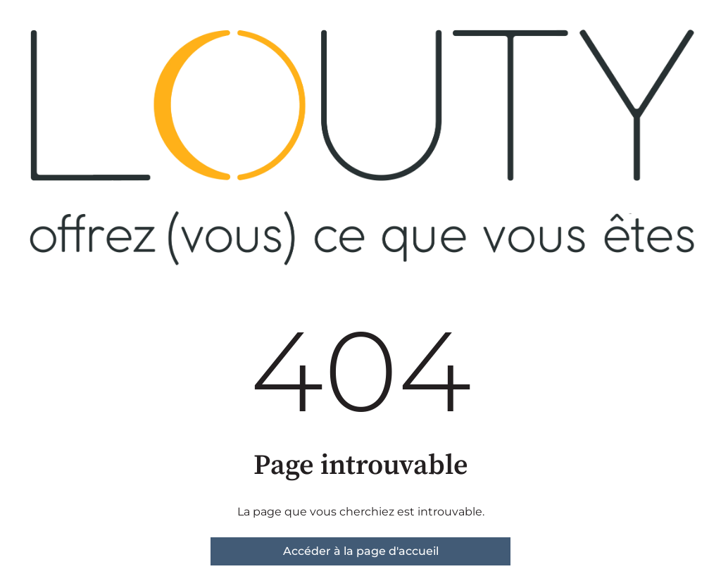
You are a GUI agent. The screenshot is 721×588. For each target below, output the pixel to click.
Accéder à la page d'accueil (361, 551)
